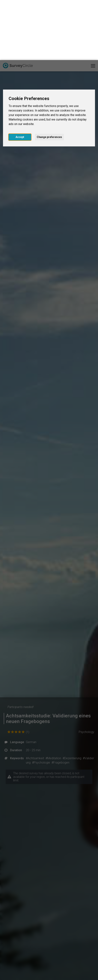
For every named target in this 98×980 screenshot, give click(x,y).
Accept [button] (20, 77)
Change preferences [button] (49, 77)
